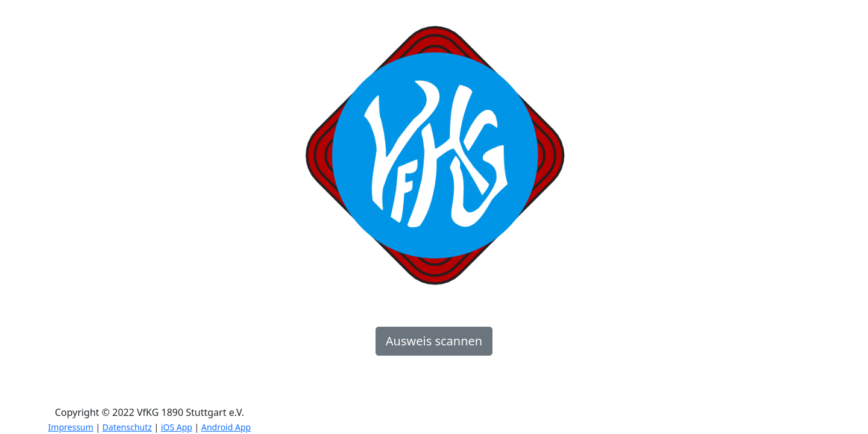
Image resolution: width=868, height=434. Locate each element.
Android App (226, 427)
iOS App (177, 427)
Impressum (71, 427)
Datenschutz (127, 427)
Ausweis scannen (434, 341)
